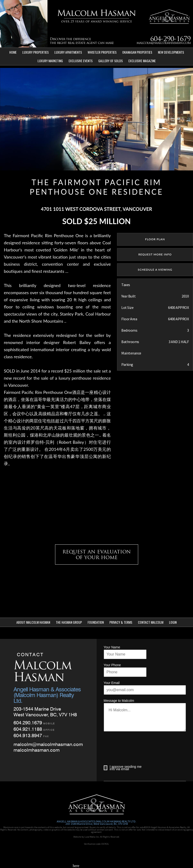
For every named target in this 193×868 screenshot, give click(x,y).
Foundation (96, 622)
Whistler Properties (102, 52)
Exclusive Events (81, 61)
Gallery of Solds (111, 61)
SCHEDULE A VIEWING (155, 270)
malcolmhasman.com (37, 750)
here (76, 866)
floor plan (155, 239)
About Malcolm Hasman (33, 622)
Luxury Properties (35, 52)
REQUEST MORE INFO (155, 254)
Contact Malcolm (151, 622)
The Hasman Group (69, 622)
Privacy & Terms (121, 622)
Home (13, 52)
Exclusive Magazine (142, 61)
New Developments (171, 52)
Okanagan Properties (137, 52)
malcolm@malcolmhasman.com (164, 43)
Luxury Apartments (68, 52)
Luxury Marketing (50, 61)
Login (173, 622)
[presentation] (140, 745)
